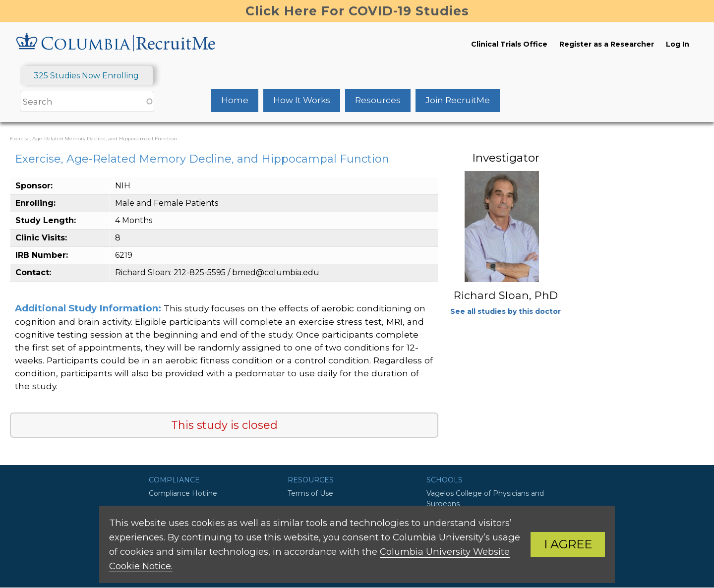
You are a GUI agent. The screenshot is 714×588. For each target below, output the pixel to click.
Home (235, 100)
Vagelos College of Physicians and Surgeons (485, 499)
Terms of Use (310, 493)
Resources (378, 100)
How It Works (302, 100)
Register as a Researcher (607, 44)
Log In (678, 44)
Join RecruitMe (458, 100)
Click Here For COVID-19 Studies (357, 11)
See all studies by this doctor (506, 311)
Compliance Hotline (183, 493)
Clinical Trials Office (509, 44)
